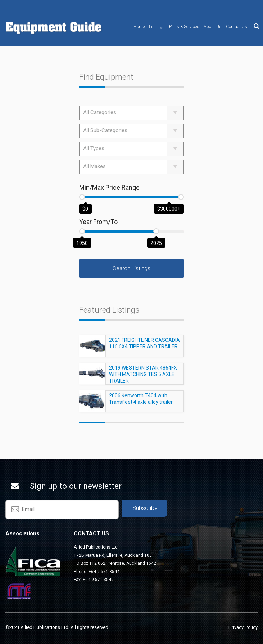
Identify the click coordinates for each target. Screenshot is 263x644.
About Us (213, 27)
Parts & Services (184, 27)
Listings (157, 27)
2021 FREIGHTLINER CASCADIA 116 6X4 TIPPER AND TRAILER (144, 346)
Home (139, 27)
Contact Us (237, 27)
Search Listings (131, 268)
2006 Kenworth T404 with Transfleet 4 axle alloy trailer (141, 402)
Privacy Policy (243, 627)
